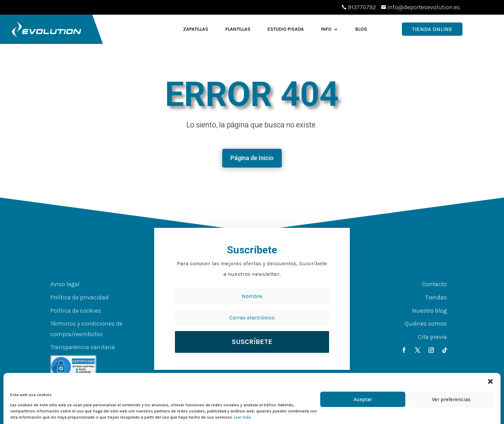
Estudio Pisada (286, 29)
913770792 (362, 7)
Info (326, 29)
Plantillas (238, 29)
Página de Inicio (252, 158)
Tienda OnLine (432, 29)
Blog (361, 29)
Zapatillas (196, 29)
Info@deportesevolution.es (424, 7)
